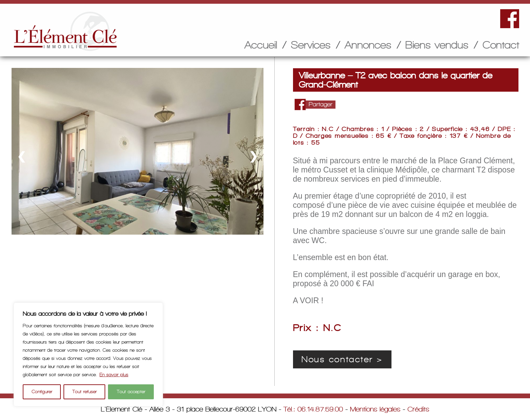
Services (311, 45)
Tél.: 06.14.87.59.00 (313, 409)
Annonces (368, 45)
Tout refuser (85, 392)
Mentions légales (375, 409)
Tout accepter (131, 392)
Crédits (418, 409)
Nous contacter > (342, 359)
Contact (501, 45)
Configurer (42, 392)
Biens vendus (437, 45)
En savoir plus (114, 375)
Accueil (261, 45)
